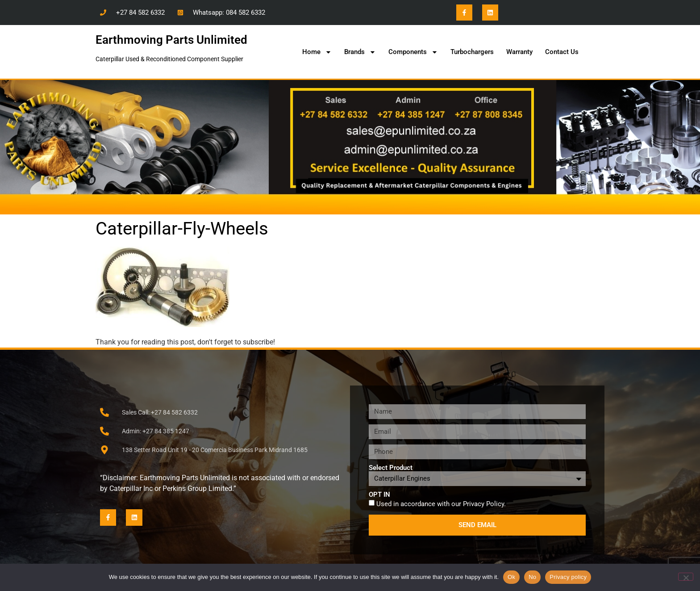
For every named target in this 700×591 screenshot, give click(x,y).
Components (413, 52)
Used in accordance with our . (441, 503)
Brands (360, 52)
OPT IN (379, 495)
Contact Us (562, 52)
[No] (686, 577)
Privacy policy (568, 577)
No (532, 577)
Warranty (519, 52)
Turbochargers (472, 52)
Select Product (391, 468)
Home (317, 52)
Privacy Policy (483, 503)
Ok (511, 577)
